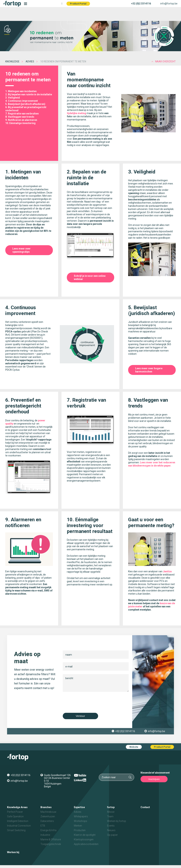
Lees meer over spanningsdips (21, 250)
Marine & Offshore (51, 839)
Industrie (45, 835)
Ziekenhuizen (48, 816)
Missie (111, 812)
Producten (80, 830)
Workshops (81, 821)
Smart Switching (16, 830)
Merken (78, 826)
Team (110, 816)
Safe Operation (15, 816)
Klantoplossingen (84, 839)
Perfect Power (15, 812)
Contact (145, 807)
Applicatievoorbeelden (86, 844)
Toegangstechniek (51, 844)
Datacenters (47, 821)
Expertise (79, 807)
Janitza (167, 571)
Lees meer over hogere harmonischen (149, 370)
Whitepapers (81, 816)
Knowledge (12, 61)
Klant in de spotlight (85, 835)
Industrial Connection (19, 826)
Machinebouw (48, 812)
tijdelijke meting (77, 113)
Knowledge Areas (17, 807)
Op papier (112, 835)
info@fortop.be (169, 4)
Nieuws (111, 830)
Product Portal (78, 4)
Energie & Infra (48, 830)
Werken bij (13, 852)
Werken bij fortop (117, 821)
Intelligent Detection (18, 821)
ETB (43, 826)
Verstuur (80, 716)
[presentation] (90, 702)
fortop (111, 807)
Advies (30, 61)
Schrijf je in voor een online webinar (90, 277)
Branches (46, 807)
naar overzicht (165, 61)
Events (111, 826)
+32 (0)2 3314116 (141, 4)
